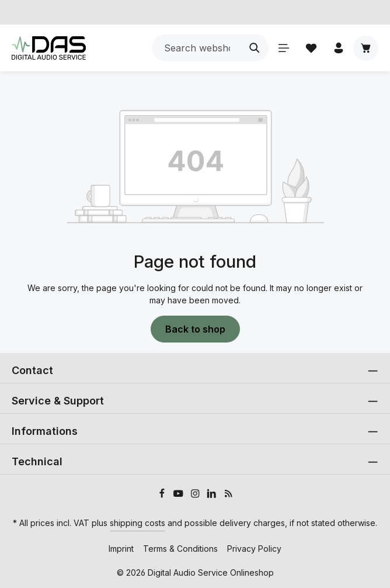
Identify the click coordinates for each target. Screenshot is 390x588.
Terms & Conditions (180, 549)
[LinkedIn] (213, 495)
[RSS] (229, 495)
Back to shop (195, 329)
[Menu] (283, 48)
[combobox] (197, 48)
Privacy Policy (254, 549)
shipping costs (137, 523)
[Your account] (338, 48)
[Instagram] (196, 495)
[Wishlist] (311, 48)
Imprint (121, 549)
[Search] (255, 48)
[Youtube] (180, 495)
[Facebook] (163, 495)
